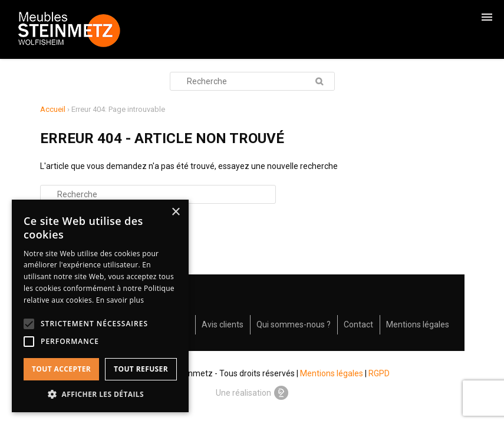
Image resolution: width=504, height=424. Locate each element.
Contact (358, 324)
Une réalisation (252, 393)
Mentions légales (418, 324)
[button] (100, 394)
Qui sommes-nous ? (294, 324)
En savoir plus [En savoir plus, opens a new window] (120, 300)
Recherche (319, 81)
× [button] (175, 212)
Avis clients (223, 324)
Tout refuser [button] (141, 369)
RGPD (379, 373)
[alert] (100, 306)
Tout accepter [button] (61, 369)
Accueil (53, 109)
